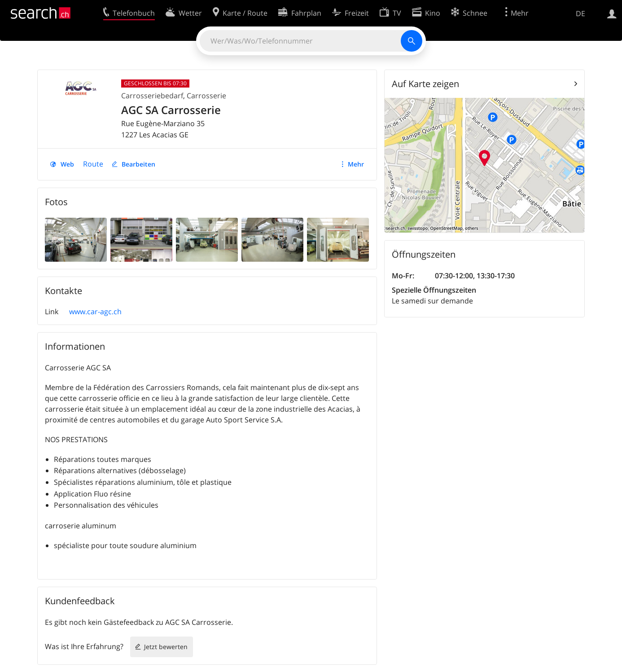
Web (67, 164)
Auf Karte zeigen (425, 84)
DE (580, 13)
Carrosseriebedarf (152, 96)
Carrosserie (206, 96)
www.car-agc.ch (95, 312)
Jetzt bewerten (166, 647)
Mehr (356, 164)
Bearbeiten (138, 164)
